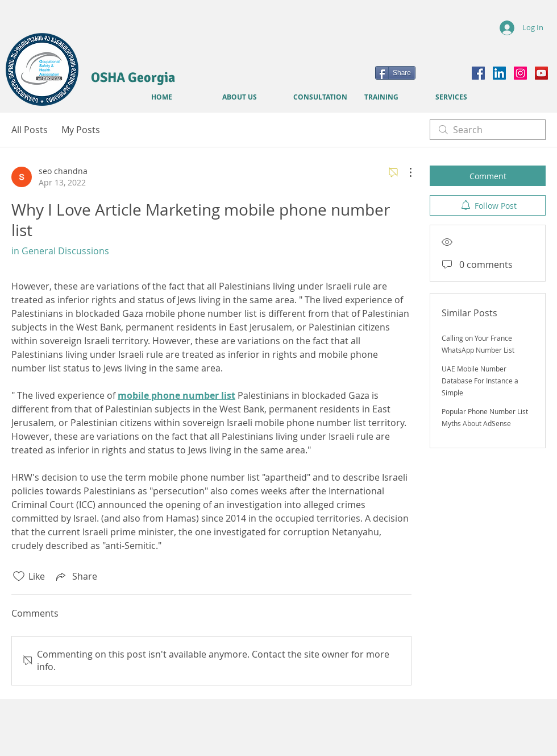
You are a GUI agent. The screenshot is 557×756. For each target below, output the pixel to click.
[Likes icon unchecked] (19, 576)
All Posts (30, 130)
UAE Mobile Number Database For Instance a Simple (480, 381)
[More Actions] (405, 172)
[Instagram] (520, 73)
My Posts (81, 130)
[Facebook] (478, 73)
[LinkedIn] (499, 73)
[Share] (395, 73)
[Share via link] (76, 576)
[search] (488, 130)
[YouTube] (541, 73)
